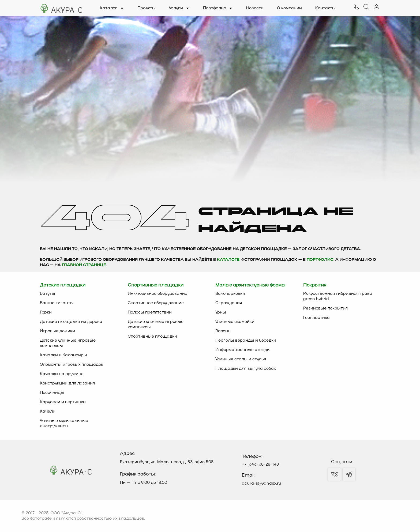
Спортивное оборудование (156, 303)
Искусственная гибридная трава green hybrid (338, 296)
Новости (255, 8)
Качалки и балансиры (63, 355)
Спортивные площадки (152, 337)
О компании (289, 8)
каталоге (228, 260)
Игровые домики (57, 331)
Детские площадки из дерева (71, 322)
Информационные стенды (243, 350)
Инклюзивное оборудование (157, 294)
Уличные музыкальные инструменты (64, 424)
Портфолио (218, 8)
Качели (48, 412)
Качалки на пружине (62, 374)
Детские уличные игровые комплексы (68, 343)
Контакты (325, 8)
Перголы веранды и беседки (246, 341)
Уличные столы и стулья (241, 359)
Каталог (112, 8)
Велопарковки (230, 294)
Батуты (48, 294)
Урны (221, 312)
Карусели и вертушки (63, 402)
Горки (46, 312)
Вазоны (223, 331)
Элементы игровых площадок (72, 365)
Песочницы (52, 393)
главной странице (84, 265)
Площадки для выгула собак (246, 369)
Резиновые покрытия (325, 308)
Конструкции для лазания (67, 383)
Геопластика (316, 318)
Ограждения (229, 303)
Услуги (179, 8)
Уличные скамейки (235, 322)
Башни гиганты (57, 303)
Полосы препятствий (150, 312)
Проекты (147, 8)
